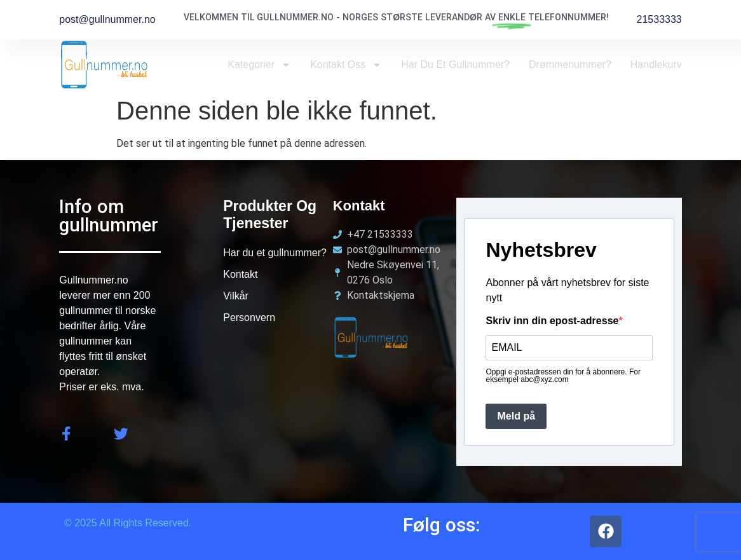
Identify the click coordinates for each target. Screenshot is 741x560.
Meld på (516, 416)
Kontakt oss (346, 65)
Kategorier (259, 65)
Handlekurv (656, 65)
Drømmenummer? (570, 65)
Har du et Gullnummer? (455, 65)
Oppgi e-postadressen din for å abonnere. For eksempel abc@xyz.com (563, 376)
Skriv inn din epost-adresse (552, 321)
